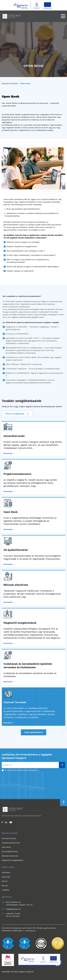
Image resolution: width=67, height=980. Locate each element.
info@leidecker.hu (13, 909)
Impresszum (30, 931)
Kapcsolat (6, 877)
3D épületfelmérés (10, 851)
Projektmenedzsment (11, 843)
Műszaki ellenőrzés (10, 856)
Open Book (25, 84)
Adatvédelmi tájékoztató (12, 931)
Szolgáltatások (10, 84)
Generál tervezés (9, 838)
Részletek (9, 453)
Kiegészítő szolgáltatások (12, 860)
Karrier (5, 881)
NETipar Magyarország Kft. (22, 972)
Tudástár (6, 890)
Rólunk (5, 886)
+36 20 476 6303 (13, 916)
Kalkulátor (6, 872)
